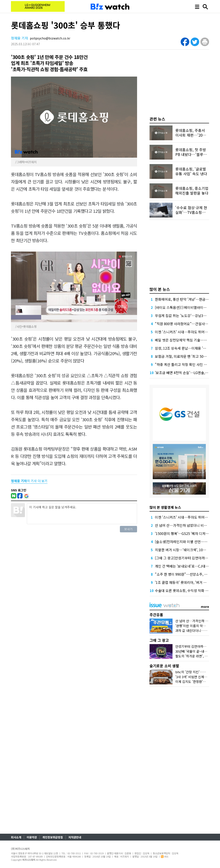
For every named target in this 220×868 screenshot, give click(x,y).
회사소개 (16, 837)
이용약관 (32, 837)
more (205, 607)
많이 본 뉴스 (160, 289)
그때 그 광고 (159, 640)
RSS (165, 856)
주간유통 (156, 615)
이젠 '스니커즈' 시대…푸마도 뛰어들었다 (185, 332)
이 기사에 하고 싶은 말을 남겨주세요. (82, 514)
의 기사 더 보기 (29, 481)
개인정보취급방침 (53, 837)
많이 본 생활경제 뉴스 (165, 507)
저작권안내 (75, 837)
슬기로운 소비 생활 (164, 666)
